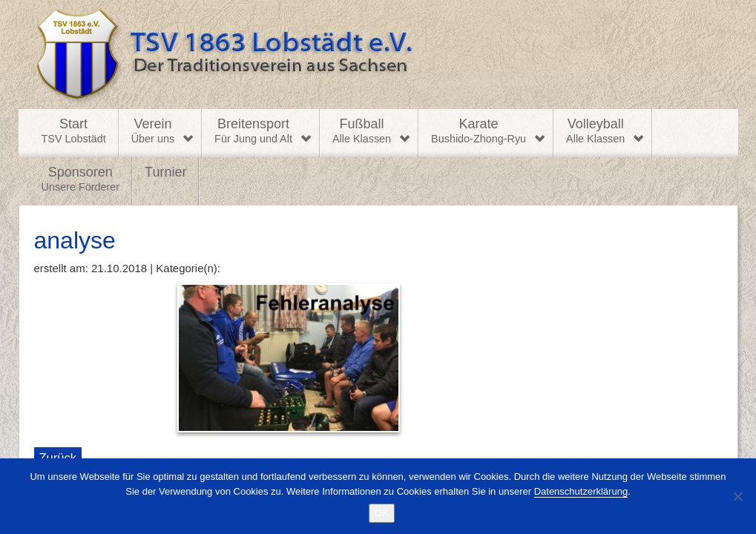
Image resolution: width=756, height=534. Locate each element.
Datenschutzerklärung (581, 491)
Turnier (165, 172)
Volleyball (595, 131)
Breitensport (253, 131)
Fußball (362, 131)
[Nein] (737, 496)
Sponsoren (81, 179)
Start (74, 131)
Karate (479, 131)
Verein (153, 131)
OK (382, 513)
